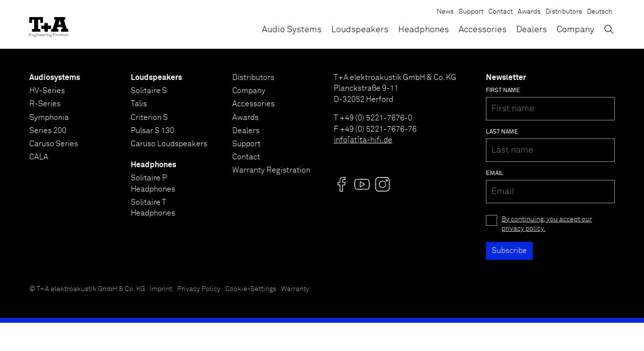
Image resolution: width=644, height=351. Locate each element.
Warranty (295, 289)
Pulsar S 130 (152, 131)
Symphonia (49, 117)
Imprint (161, 289)
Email (495, 174)
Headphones (423, 30)
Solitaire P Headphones (153, 183)
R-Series (45, 104)
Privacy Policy (199, 289)
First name (503, 91)
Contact (501, 12)
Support (471, 12)
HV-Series (47, 91)
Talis (139, 104)
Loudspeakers (360, 30)
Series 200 (48, 131)
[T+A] (49, 24)
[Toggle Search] (609, 29)
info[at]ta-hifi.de (363, 140)
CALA (39, 157)
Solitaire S (149, 91)
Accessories (483, 30)
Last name (502, 132)
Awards (529, 12)
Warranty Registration (271, 170)
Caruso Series (54, 144)
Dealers (532, 30)
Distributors (564, 12)
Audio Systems (292, 30)
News (445, 12)
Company (575, 30)
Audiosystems (55, 78)
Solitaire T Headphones (153, 208)
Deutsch (600, 12)
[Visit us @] (342, 184)
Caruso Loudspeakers (169, 144)
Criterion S (149, 117)
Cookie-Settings (251, 289)
